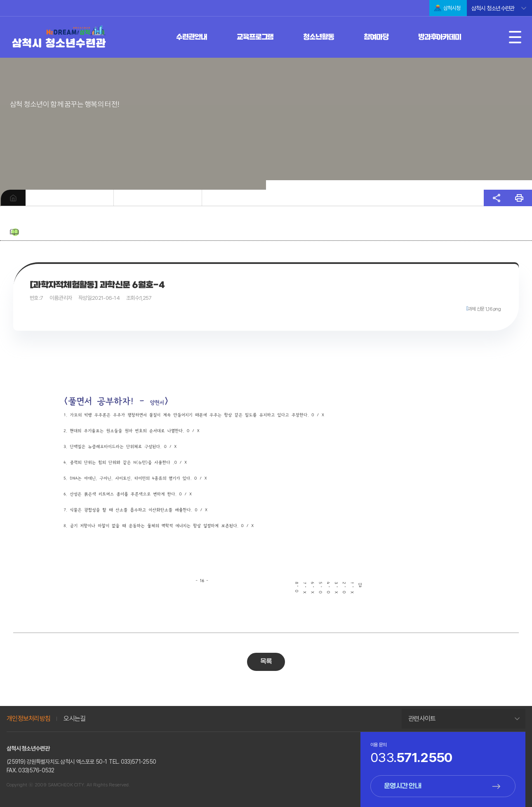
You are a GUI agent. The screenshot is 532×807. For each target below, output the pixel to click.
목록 (266, 662)
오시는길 (74, 719)
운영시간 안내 (403, 786)
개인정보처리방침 (28, 719)
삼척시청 (452, 8)
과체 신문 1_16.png (484, 309)
